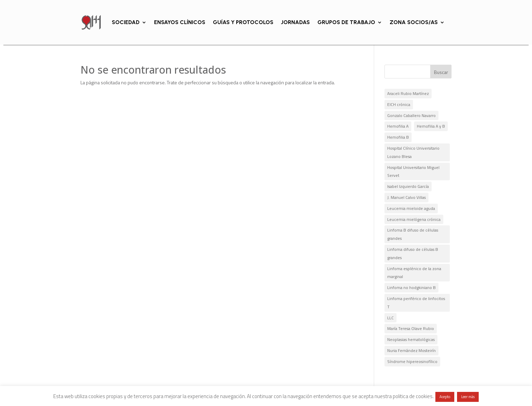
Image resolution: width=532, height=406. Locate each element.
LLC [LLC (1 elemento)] (390, 318)
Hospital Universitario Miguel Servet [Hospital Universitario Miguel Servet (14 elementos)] (413, 172)
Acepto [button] (445, 397)
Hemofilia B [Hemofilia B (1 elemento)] (398, 137)
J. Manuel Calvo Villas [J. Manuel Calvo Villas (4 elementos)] (406, 197)
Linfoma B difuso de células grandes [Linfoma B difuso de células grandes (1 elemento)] (413, 234)
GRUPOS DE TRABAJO (346, 22)
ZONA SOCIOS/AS (414, 22)
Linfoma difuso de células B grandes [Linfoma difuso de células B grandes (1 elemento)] (413, 253)
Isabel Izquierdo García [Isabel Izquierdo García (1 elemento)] (408, 186)
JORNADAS (295, 22)
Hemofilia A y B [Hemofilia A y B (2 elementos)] (431, 126)
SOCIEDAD (126, 22)
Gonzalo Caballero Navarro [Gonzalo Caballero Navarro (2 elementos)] (411, 115)
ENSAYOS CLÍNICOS (180, 22)
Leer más (468, 397)
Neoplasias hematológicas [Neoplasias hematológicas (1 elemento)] (411, 339)
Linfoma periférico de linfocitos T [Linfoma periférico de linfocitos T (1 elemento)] (416, 303)
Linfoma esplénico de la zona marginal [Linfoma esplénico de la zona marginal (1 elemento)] (414, 273)
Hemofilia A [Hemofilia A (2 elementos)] (398, 126)
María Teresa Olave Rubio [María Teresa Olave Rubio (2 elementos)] (411, 328)
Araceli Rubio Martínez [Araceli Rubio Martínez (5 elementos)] (408, 93)
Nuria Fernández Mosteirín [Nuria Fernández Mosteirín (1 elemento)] (411, 350)
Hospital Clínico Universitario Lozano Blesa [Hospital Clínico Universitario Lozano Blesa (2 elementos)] (413, 152)
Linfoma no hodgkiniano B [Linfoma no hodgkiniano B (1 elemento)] (411, 287)
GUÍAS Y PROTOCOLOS (243, 22)
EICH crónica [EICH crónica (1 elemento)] (399, 104)
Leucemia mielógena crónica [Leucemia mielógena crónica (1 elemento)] (414, 219)
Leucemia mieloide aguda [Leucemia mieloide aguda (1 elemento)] (411, 208)
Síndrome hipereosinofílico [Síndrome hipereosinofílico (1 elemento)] (412, 361)
